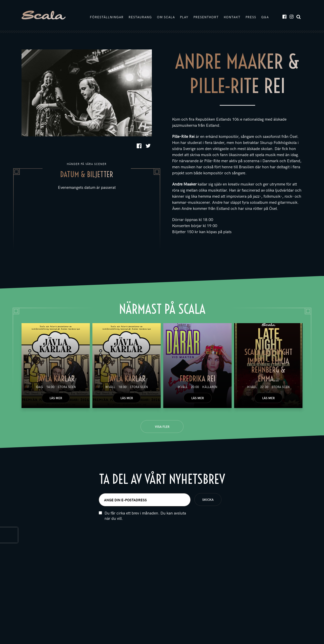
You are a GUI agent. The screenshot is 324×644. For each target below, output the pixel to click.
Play (184, 17)
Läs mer (56, 398)
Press (251, 17)
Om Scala (166, 17)
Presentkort (206, 17)
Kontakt (232, 17)
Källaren (210, 387)
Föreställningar (107, 17)
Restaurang (140, 17)
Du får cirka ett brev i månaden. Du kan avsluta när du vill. (145, 522)
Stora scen (67, 387)
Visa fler (162, 427)
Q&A (265, 17)
